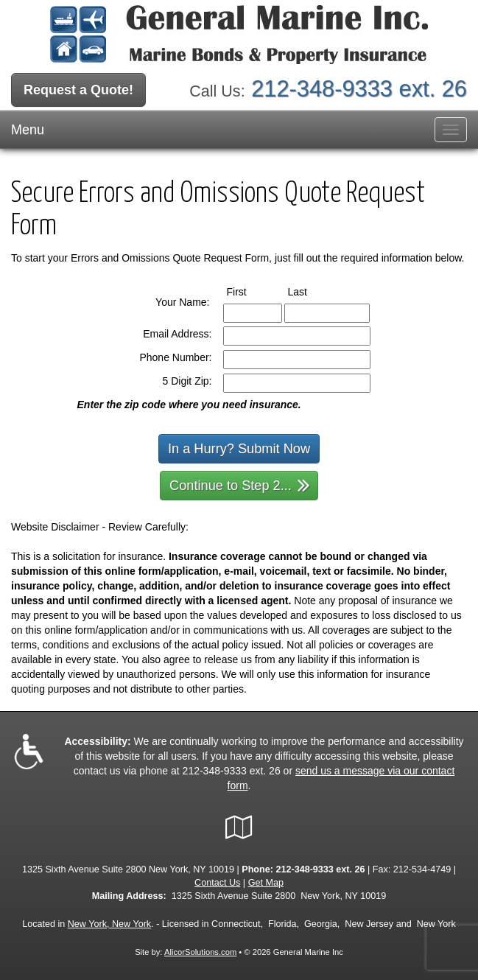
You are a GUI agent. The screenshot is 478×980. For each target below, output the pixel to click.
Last (311, 291)
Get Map (266, 883)
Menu (28, 130)
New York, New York (109, 924)
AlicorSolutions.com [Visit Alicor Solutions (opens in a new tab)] (200, 952)
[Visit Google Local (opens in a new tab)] (239, 827)
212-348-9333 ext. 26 (359, 89)
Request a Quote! (78, 90)
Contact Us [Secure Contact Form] (217, 883)
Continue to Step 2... (240, 484)
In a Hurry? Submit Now (239, 449)
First (250, 291)
